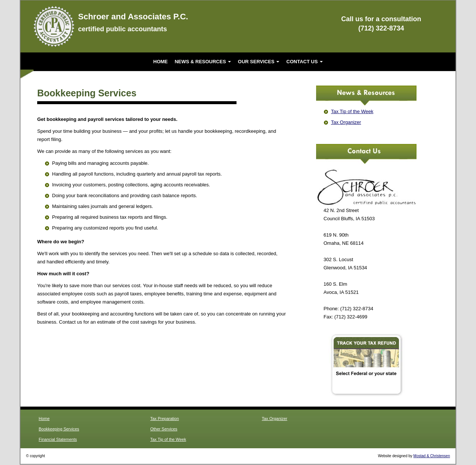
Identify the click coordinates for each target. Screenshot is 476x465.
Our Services (259, 62)
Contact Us (305, 62)
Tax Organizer (346, 122)
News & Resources (203, 62)
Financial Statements (58, 439)
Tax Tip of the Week (352, 111)
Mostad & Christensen (432, 456)
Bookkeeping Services (59, 429)
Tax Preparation (165, 418)
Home (160, 62)
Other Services (164, 429)
